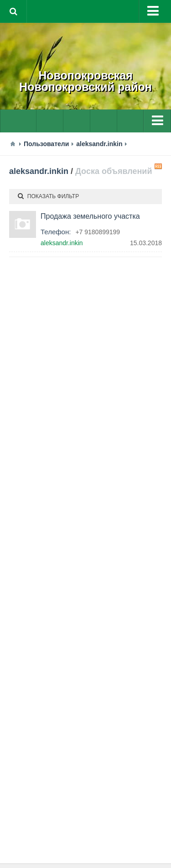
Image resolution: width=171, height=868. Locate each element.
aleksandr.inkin (39, 171)
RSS (158, 166)
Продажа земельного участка (90, 216)
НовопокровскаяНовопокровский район (85, 81)
